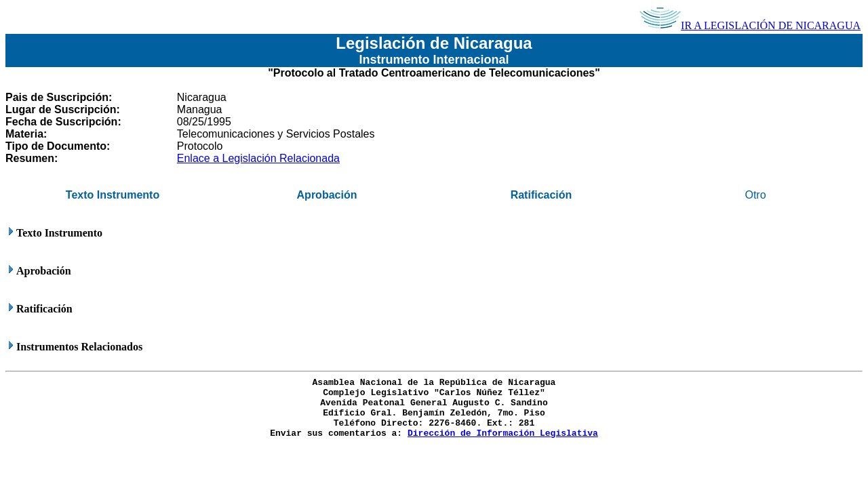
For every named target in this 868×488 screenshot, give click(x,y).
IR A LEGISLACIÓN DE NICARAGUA (750, 25)
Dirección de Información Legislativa (503, 433)
